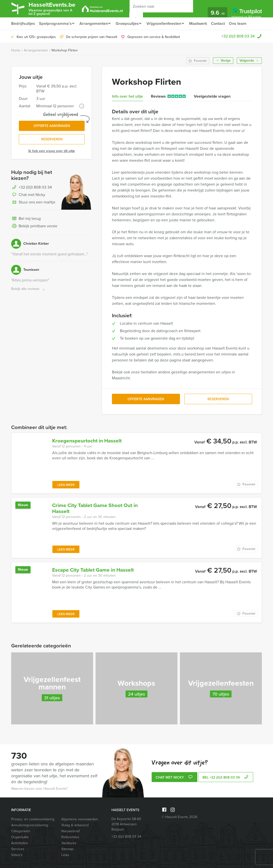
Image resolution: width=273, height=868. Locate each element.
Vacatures (69, 843)
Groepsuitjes (129, 23)
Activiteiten (20, 843)
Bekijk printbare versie (34, 228)
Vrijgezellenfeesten (168, 23)
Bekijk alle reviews (28, 290)
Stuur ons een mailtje (33, 204)
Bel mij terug (26, 220)
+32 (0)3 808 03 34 (238, 36)
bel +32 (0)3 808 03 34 (226, 778)
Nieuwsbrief (70, 831)
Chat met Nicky (28, 196)
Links (65, 855)
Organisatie (20, 837)
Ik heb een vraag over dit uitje (52, 152)
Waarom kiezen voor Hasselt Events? (39, 789)
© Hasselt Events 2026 (179, 817)
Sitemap (67, 849)
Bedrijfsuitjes (23, 23)
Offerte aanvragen (52, 126)
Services (18, 849)
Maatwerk (203, 23)
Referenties (70, 837)
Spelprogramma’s (55, 23)
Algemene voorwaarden (80, 819)
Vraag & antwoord (75, 825)
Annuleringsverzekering (30, 825)
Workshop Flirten (65, 50)
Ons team (244, 23)
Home (16, 50)
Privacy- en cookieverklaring (33, 819)
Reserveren (52, 140)
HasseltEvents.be (55, 8)
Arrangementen (94, 23)
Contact (224, 23)
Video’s (17, 855)
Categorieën (21, 831)
